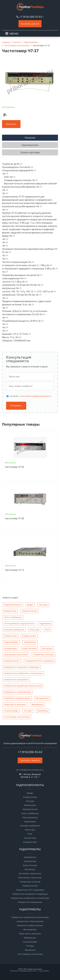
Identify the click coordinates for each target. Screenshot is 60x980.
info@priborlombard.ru (32, 770)
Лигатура (43, 605)
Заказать (11, 124)
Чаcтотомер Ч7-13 (14, 570)
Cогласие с (30, 396)
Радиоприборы (11, 642)
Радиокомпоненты (13, 605)
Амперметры (30, 642)
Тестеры (28, 711)
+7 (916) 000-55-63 (31, 17)
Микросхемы (10, 611)
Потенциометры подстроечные (19, 623)
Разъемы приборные (14, 630)
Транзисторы (10, 636)
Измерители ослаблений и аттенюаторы (23, 673)
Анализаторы (11, 648)
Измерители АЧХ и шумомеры (40, 661)
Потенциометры (30, 818)
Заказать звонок (30, 760)
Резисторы (35, 630)
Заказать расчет (30, 24)
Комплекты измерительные (17, 698)
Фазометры (43, 711)
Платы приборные (13, 617)
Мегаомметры (42, 698)
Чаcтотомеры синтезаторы (17, 717)
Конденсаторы (29, 636)
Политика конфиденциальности (24, 971)
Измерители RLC (12, 661)
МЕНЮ (14, 34)
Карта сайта (44, 971)
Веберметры (37, 704)
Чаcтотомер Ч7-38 (14, 519)
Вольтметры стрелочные (16, 655)
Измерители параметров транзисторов (23, 686)
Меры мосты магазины (15, 704)
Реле (47, 630)
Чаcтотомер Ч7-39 (14, 467)
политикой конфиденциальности (36, 396)
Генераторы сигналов (44, 655)
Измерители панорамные (16, 679)
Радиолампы (45, 623)
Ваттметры (47, 648)
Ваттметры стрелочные (30, 874)
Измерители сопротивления (18, 692)
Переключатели (29, 611)
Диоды (30, 605)
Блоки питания (29, 648)
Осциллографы (11, 711)
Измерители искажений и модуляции (22, 667)
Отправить (16, 406)
